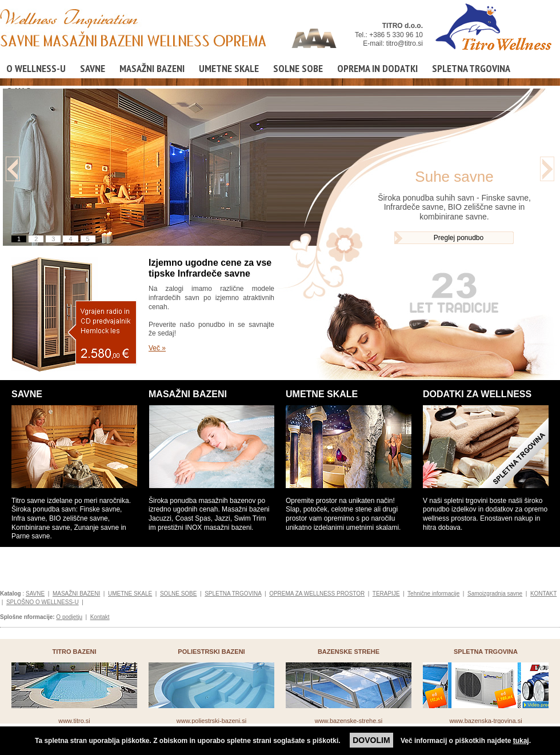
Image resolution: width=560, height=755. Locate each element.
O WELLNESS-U (36, 68)
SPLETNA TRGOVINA (471, 68)
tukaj (521, 741)
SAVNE (93, 68)
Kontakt (100, 617)
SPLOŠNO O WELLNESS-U (43, 602)
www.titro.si (74, 721)
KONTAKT (543, 594)
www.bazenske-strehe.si (349, 721)
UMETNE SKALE (229, 68)
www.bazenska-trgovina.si (485, 721)
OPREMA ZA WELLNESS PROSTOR (317, 594)
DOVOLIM (371, 740)
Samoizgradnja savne (495, 594)
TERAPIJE (386, 594)
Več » (157, 348)
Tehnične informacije (433, 594)
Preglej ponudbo (459, 238)
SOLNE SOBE (298, 68)
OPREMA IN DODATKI (377, 68)
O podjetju (69, 617)
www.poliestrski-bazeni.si (211, 721)
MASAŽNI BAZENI (152, 68)
